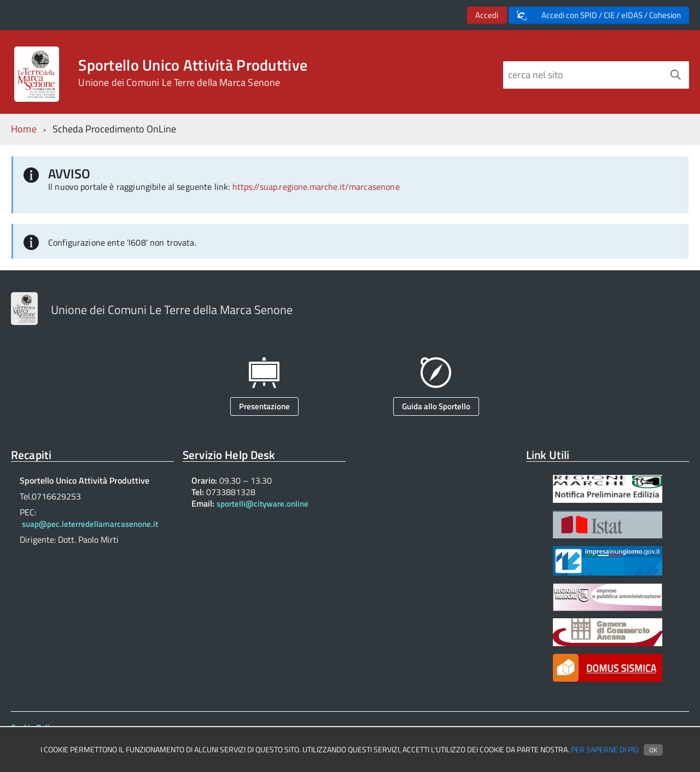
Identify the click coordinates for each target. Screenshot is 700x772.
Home (24, 129)
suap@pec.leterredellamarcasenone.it (90, 524)
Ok (653, 750)
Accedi (487, 15)
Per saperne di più (605, 750)
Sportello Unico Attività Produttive (193, 73)
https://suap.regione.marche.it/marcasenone (316, 187)
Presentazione (264, 406)
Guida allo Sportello (436, 406)
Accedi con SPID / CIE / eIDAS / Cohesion (599, 15)
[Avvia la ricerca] (675, 75)
